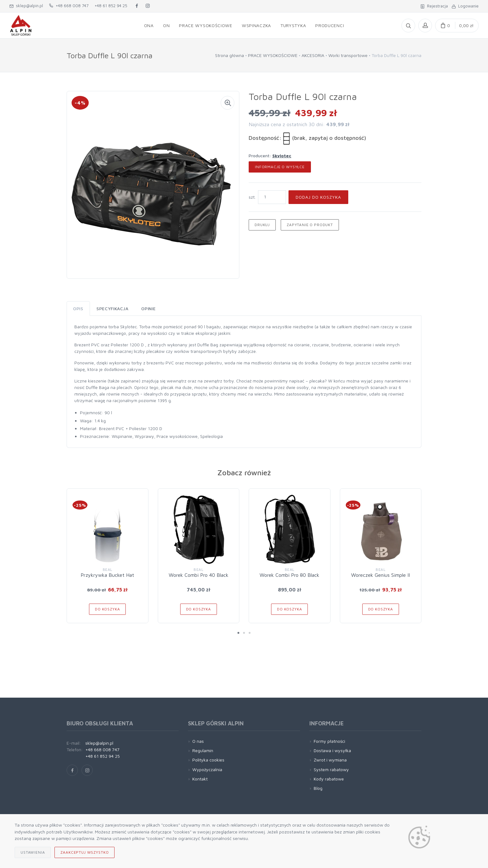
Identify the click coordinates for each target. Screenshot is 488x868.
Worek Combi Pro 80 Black (289, 575)
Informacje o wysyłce (280, 167)
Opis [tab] (78, 308)
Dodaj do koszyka (318, 197)
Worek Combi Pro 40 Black (199, 575)
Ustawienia (33, 852)
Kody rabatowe (329, 779)
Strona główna (230, 55)
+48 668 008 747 (69, 6)
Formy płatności (329, 741)
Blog (318, 788)
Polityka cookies (208, 760)
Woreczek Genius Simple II (380, 575)
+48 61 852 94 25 (111, 6)
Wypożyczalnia (207, 769)
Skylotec (282, 156)
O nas (198, 741)
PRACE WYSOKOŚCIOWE (273, 55)
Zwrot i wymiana (330, 760)
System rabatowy (331, 769)
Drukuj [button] (262, 225)
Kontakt (200, 779)
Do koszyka (107, 609)
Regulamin (203, 750)
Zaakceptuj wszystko (84, 852)
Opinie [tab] (148, 308)
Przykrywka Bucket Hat (107, 575)
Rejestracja (434, 6)
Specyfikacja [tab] (112, 308)
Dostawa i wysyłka (332, 750)
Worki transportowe (348, 55)
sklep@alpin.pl (26, 6)
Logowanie (465, 6)
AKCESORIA (313, 55)
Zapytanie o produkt (310, 225)
